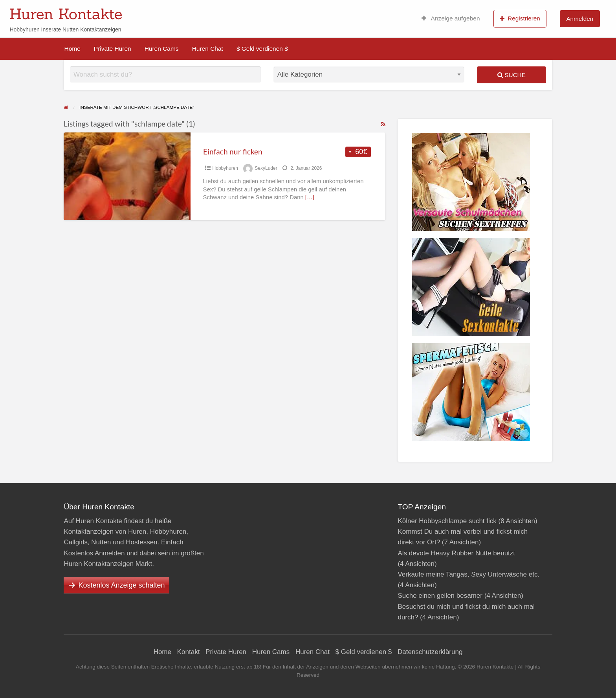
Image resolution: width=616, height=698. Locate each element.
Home (72, 49)
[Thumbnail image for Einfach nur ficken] (127, 176)
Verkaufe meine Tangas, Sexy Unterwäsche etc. (468, 574)
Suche (511, 75)
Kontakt (189, 652)
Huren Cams (162, 49)
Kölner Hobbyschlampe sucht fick (447, 521)
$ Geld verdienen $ (262, 49)
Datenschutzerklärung (430, 652)
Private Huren (113, 49)
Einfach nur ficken (233, 152)
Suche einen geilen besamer (440, 596)
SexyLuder (266, 168)
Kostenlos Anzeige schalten (121, 585)
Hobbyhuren (225, 168)
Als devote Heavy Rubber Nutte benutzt (456, 553)
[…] (310, 197)
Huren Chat (208, 49)
